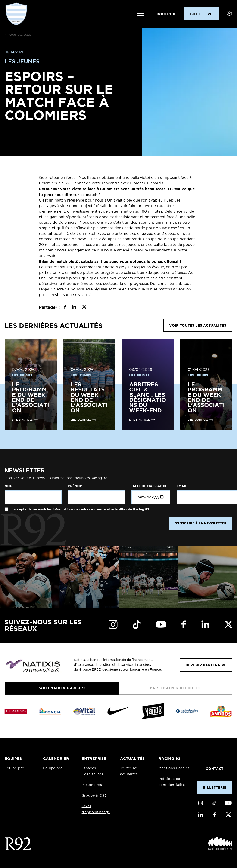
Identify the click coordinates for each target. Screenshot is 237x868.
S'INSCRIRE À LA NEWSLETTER (201, 523)
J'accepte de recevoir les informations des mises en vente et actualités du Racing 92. (80, 509)
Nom (9, 486)
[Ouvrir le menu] (140, 14)
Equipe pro (14, 768)
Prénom (75, 486)
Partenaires (92, 785)
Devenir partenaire (206, 665)
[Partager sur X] (84, 307)
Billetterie (215, 787)
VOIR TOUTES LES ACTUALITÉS (198, 325)
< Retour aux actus (18, 35)
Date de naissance (149, 486)
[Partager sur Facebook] (65, 307)
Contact (215, 769)
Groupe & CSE (94, 796)
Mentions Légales (174, 768)
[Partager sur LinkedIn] (74, 307)
